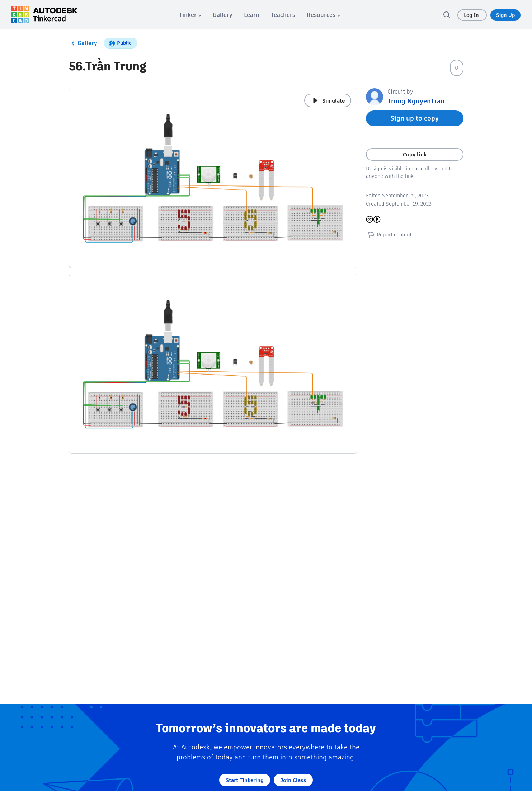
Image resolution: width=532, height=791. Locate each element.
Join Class (293, 780)
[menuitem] (190, 15)
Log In (472, 15)
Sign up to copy (415, 118)
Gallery (83, 43)
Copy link (415, 154)
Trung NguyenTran (416, 101)
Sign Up (505, 15)
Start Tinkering (245, 780)
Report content (389, 235)
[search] (447, 15)
